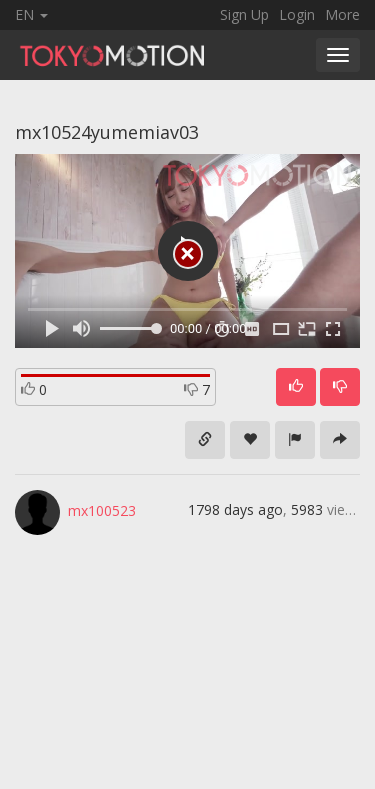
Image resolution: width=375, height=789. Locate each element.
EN (31, 14)
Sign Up (244, 14)
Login (297, 14)
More (342, 14)
